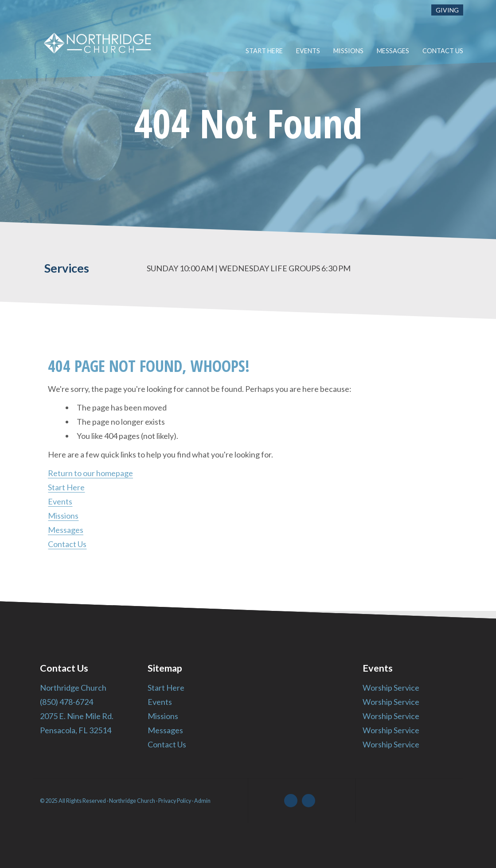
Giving (447, 10)
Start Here (66, 487)
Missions (63, 516)
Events (60, 501)
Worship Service (391, 688)
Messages (66, 530)
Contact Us (67, 544)
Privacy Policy (175, 801)
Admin (202, 801)
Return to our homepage (90, 473)
